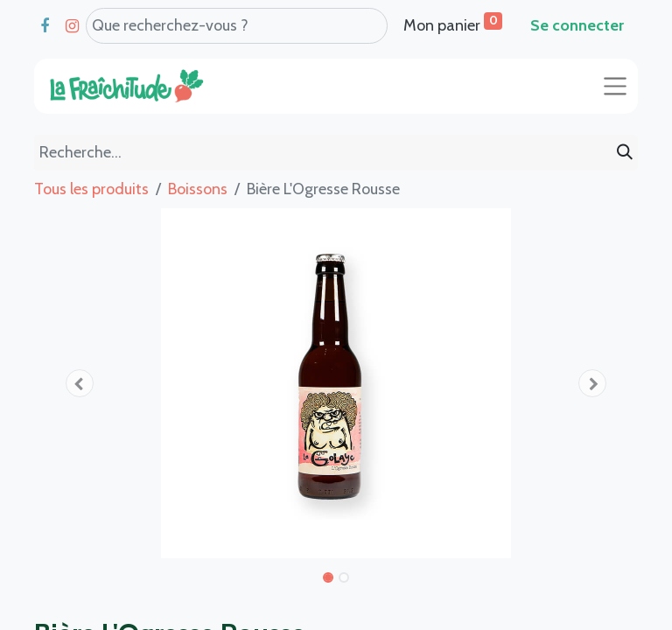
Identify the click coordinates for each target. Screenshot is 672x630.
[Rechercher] (625, 153)
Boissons (198, 189)
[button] (80, 383)
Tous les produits (91, 189)
